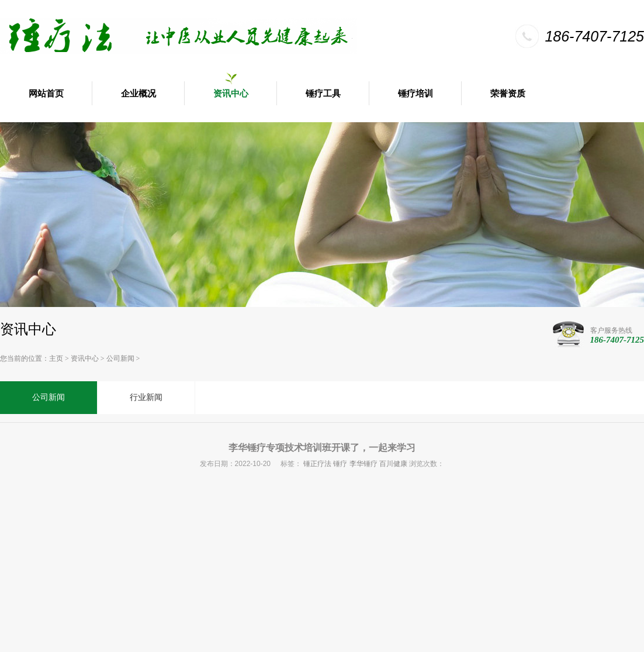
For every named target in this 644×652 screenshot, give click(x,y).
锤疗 (340, 464)
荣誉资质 (508, 94)
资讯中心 (231, 94)
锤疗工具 (323, 94)
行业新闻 (146, 397)
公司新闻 (120, 358)
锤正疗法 (317, 464)
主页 (56, 358)
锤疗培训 (416, 94)
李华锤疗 (363, 464)
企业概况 (139, 94)
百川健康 (393, 464)
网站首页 (46, 94)
